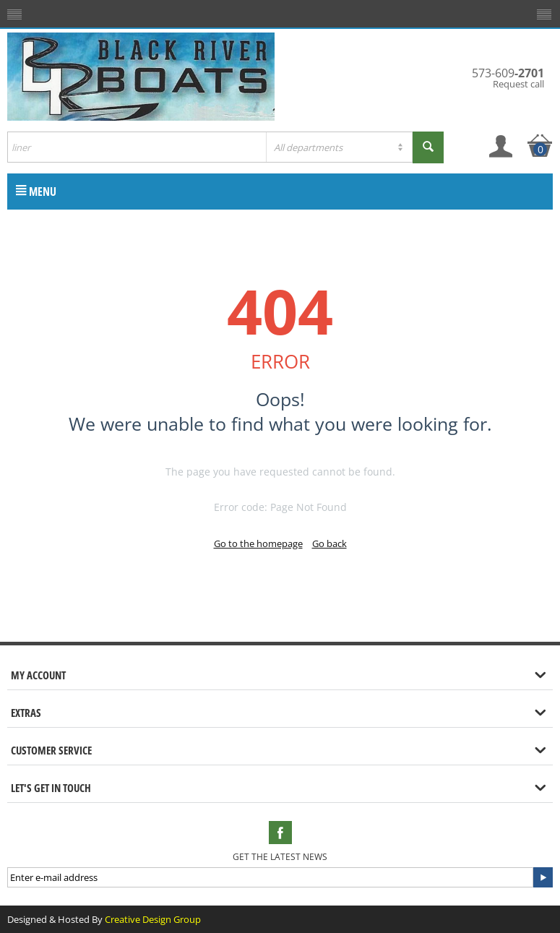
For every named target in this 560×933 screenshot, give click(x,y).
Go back (329, 543)
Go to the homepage (258, 543)
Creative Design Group (153, 919)
